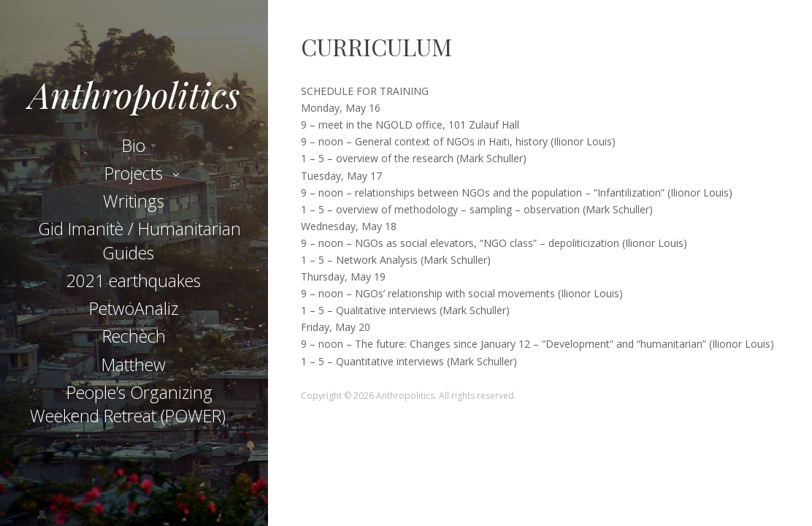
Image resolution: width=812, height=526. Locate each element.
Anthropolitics (134, 94)
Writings (134, 201)
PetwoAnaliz (134, 308)
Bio (134, 145)
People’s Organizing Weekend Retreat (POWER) (128, 404)
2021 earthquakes (134, 281)
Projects (134, 173)
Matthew (134, 365)
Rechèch (134, 336)
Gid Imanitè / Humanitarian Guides (139, 240)
